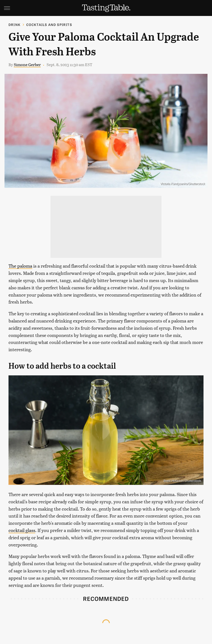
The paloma (20, 266)
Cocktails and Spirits (49, 25)
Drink (14, 25)
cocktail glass (22, 530)
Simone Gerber (27, 64)
